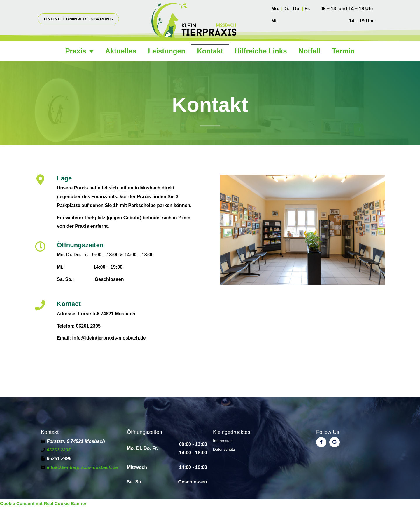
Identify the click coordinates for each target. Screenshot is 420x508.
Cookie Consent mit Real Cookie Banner (45, 503)
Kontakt (210, 51)
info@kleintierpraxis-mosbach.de (83, 467)
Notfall (309, 51)
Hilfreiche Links (261, 51)
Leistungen (167, 51)
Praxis (79, 51)
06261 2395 (59, 450)
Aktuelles (121, 51)
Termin (343, 51)
